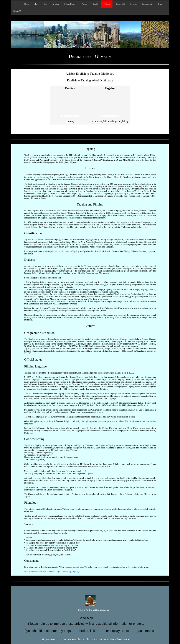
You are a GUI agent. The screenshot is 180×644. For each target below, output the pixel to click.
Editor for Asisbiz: (90, 610)
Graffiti (95, 4)
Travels (107, 4)
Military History (70, 4)
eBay (36, 4)
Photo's (84, 4)
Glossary (103, 56)
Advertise (134, 4)
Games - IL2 (120, 4)
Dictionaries (80, 56)
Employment (147, 4)
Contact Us (17, 11)
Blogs (159, 4)
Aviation (55, 4)
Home (26, 4)
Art (45, 4)
